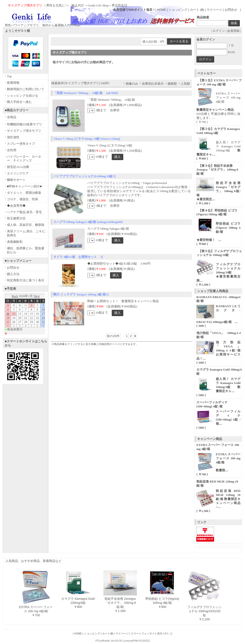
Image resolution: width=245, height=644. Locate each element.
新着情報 (13, 83)
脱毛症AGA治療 (18, 167)
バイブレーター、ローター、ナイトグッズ (24, 159)
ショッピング (178, 10)
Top (9, 76)
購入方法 (13, 274)
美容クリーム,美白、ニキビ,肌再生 (26, 233)
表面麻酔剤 (15, 242)
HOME (162, 10)
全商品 (12, 117)
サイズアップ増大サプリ (24, 131)
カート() (108, 633)
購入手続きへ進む (19, 102)
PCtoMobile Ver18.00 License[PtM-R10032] (122, 641)
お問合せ (231, 10)
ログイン (219, 31)
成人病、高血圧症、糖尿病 (26, 225)
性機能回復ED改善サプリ (25, 124)
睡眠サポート (16, 180)
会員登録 (233, 31)
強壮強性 (13, 137)
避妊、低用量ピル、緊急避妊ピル (26, 250)
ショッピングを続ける (22, 96)
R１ (167, 633)
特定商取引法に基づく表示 (26, 280)
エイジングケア (18, 173)
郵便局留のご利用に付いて (26, 89)
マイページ (214, 10)
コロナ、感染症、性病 (22, 199)
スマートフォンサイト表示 (147, 633)
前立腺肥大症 (16, 218)
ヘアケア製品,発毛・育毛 (24, 212)
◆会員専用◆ (16, 206)
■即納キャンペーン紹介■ (24, 186)
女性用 (12, 150)
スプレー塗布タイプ (21, 144)
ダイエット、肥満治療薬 (24, 193)
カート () (197, 10)
